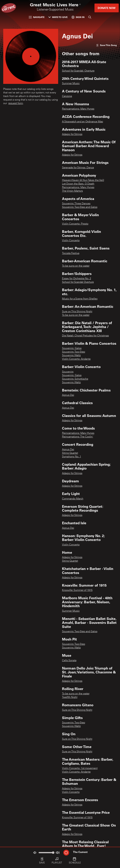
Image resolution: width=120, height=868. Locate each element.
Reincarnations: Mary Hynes (78, 109)
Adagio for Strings (72, 134)
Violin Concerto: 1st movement (80, 768)
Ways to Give (58, 17)
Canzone (67, 96)
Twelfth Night (70, 697)
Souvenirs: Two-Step (74, 352)
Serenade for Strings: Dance (78, 168)
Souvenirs (68, 372)
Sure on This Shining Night (77, 312)
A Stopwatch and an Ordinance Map (83, 122)
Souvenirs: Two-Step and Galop (80, 207)
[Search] (90, 17)
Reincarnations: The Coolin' (78, 437)
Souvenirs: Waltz (71, 356)
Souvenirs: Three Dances (76, 204)
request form (16, 103)
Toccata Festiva (71, 253)
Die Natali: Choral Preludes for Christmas (85, 336)
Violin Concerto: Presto (75, 224)
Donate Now (107, 8)
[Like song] (106, 45)
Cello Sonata (69, 661)
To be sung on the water (76, 266)
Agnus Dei (68, 395)
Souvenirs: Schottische (75, 379)
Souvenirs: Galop (72, 348)
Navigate (37, 17)
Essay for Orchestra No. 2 (77, 279)
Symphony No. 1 (72, 457)
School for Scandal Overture (78, 282)
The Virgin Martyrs (72, 191)
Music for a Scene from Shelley (80, 299)
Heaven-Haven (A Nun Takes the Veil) (83, 180)
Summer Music (71, 84)
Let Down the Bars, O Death (78, 184)
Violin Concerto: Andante (76, 359)
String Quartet (70, 453)
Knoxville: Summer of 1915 (77, 590)
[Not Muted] (35, 853)
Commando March (73, 499)
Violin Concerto (71, 241)
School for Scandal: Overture (78, 71)
